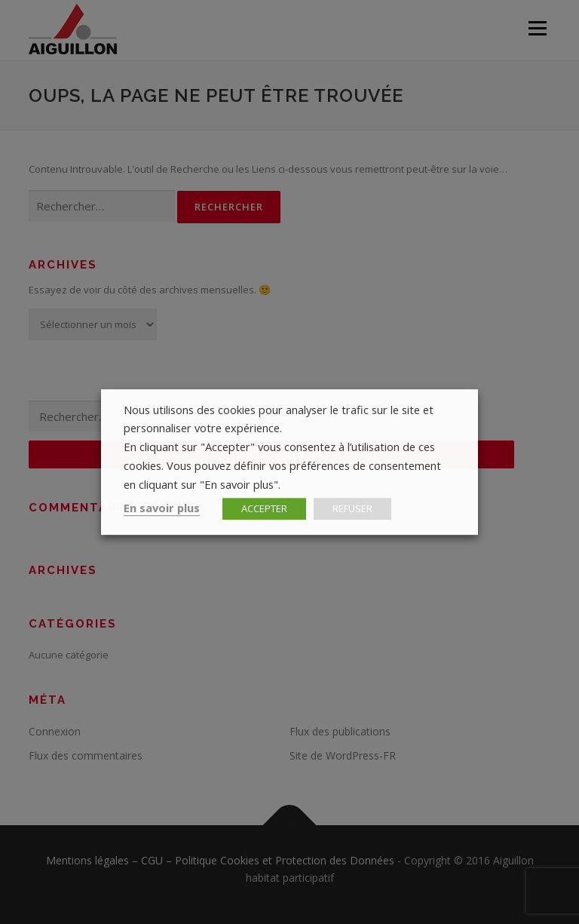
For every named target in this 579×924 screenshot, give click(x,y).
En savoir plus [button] (162, 508)
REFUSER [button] (352, 508)
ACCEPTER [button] (264, 508)
